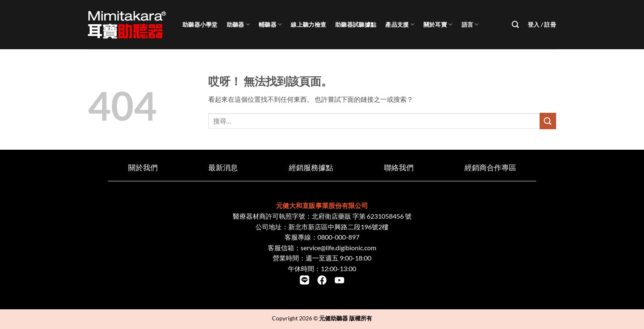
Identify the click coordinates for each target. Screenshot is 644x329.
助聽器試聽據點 (356, 24)
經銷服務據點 (311, 168)
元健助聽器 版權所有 (346, 318)
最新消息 (223, 168)
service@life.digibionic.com (338, 248)
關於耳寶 (438, 24)
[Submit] (548, 121)
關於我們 (143, 168)
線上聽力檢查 (308, 24)
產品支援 (400, 24)
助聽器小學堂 (200, 24)
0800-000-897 (338, 237)
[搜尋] (515, 25)
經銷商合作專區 (490, 168)
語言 (470, 24)
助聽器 (238, 24)
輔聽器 (270, 24)
